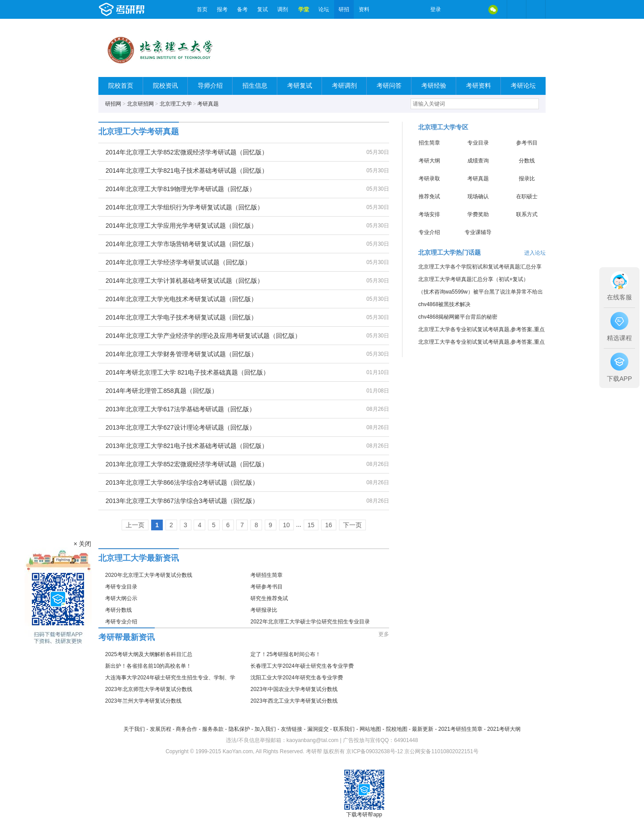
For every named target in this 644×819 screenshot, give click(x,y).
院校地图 (397, 729)
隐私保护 (239, 729)
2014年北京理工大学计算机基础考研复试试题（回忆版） (184, 281)
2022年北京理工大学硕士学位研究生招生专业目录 (310, 622)
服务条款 (213, 729)
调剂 (283, 9)
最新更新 (423, 729)
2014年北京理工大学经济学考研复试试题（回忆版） (178, 262)
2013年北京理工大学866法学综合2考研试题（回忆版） (182, 482)
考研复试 (300, 86)
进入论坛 (535, 253)
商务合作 (186, 729)
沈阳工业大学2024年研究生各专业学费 (297, 678)
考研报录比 (264, 610)
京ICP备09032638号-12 (375, 751)
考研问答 (389, 86)
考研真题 (208, 104)
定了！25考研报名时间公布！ (286, 654)
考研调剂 (344, 86)
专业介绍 (429, 232)
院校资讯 (165, 86)
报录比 (527, 179)
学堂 (304, 9)
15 (311, 525)
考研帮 (145, 9)
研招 (344, 9)
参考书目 (527, 143)
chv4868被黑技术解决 (444, 304)
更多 (384, 634)
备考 (242, 9)
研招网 (113, 104)
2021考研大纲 (504, 729)
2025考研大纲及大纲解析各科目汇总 (149, 654)
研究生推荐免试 (269, 598)
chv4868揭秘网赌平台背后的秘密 (458, 317)
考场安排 (429, 214)
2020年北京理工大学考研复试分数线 (149, 575)
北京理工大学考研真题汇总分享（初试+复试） (473, 279)
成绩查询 (478, 161)
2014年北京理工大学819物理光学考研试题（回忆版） (180, 189)
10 (287, 525)
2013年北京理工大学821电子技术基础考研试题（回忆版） (187, 446)
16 (329, 525)
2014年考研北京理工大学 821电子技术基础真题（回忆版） (187, 372)
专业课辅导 (478, 232)
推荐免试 (429, 196)
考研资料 (479, 86)
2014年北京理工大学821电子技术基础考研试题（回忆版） (187, 171)
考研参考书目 (267, 587)
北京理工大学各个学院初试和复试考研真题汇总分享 (480, 267)
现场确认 (478, 196)
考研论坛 (523, 86)
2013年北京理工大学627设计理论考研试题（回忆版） (180, 427)
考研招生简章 (267, 575)
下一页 (352, 525)
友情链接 (292, 729)
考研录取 (429, 179)
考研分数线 (119, 610)
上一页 (135, 525)
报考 (222, 9)
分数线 (527, 161)
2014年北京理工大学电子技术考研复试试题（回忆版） (181, 317)
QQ (474, 9)
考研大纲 (429, 161)
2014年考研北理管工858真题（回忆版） (162, 391)
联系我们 (344, 729)
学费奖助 (478, 214)
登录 (436, 9)
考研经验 (434, 86)
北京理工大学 (176, 104)
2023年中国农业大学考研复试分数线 (294, 689)
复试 (263, 9)
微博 (455, 9)
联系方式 (527, 214)
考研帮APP (536, 9)
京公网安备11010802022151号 (441, 751)
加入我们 (265, 729)
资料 (364, 9)
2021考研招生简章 (460, 729)
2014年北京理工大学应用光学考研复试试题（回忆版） (181, 226)
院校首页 (121, 86)
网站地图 (370, 729)
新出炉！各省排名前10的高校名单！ (148, 666)
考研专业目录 (121, 587)
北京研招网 (140, 104)
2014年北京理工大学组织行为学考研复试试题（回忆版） (184, 207)
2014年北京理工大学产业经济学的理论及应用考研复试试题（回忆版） (203, 336)
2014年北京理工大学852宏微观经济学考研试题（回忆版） (187, 152)
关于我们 (134, 729)
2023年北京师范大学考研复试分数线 (149, 689)
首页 (202, 9)
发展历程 (161, 729)
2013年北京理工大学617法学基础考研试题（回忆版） (180, 409)
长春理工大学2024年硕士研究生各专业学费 (302, 666)
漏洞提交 (318, 729)
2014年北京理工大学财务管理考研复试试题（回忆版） (181, 354)
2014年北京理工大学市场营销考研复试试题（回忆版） (181, 244)
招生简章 (429, 143)
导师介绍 (210, 86)
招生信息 (255, 86)
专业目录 (478, 143)
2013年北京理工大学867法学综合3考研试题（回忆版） (182, 501)
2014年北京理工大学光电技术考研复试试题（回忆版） (181, 299)
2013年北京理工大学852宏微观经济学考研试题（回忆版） (187, 464)
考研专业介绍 (121, 622)
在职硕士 (527, 196)
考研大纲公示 (121, 598)
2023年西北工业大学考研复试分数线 (294, 701)
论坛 (324, 9)
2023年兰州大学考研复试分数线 (143, 701)
